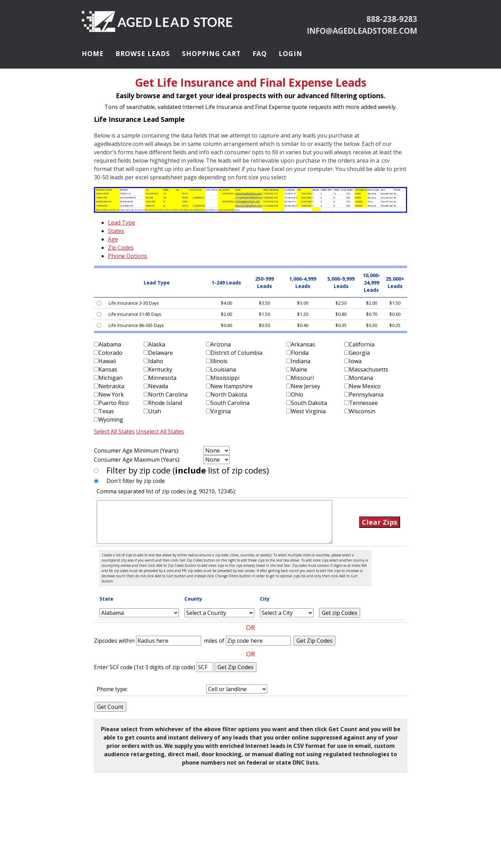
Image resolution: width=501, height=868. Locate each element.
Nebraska (111, 386)
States (116, 231)
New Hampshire (232, 386)
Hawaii (107, 361)
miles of (214, 641)
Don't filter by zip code (136, 481)
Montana (361, 378)
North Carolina (168, 394)
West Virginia (308, 411)
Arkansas (303, 344)
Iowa (355, 361)
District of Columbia (236, 353)
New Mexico (365, 386)
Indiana (301, 361)
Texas (106, 411)
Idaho (156, 361)
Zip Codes (121, 248)
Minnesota (162, 378)
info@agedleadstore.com (362, 31)
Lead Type (121, 222)
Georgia (359, 353)
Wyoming (111, 420)
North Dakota (229, 394)
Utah (155, 411)
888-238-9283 (392, 19)
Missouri (302, 378)
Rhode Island (165, 403)
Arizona (221, 344)
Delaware (161, 353)
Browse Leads (143, 53)
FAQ (260, 53)
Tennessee (363, 403)
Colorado (110, 353)
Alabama (110, 344)
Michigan (110, 378)
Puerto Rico (114, 403)
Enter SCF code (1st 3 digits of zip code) (145, 667)
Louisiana (223, 369)
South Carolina (230, 403)
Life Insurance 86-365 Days (136, 325)
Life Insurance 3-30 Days (134, 303)
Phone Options (128, 256)
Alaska (157, 344)
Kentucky (160, 369)
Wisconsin (362, 411)
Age (113, 239)
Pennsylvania (366, 394)
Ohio (297, 394)
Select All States (114, 431)
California (362, 344)
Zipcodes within (115, 641)
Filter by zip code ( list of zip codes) (188, 470)
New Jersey (305, 386)
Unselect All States (160, 431)
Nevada (158, 386)
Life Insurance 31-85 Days (135, 314)
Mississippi (225, 378)
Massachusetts (369, 369)
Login (291, 53)
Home (93, 53)
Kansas (108, 369)
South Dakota (309, 403)
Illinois (219, 361)
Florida (300, 353)
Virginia (221, 411)
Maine (299, 369)
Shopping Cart (211, 53)
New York (111, 394)
